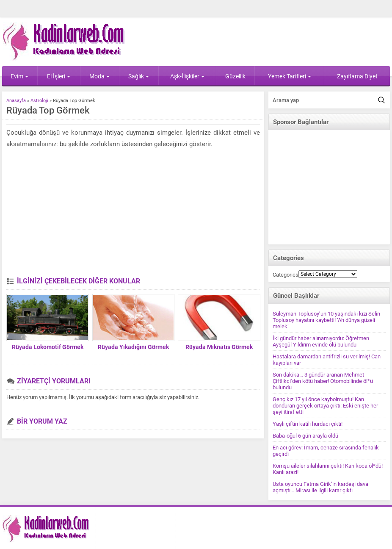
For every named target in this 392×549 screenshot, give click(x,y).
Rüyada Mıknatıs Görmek (219, 347)
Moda (99, 76)
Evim (19, 76)
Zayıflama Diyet (357, 76)
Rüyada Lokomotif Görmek (48, 347)
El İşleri (59, 76)
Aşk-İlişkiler (187, 76)
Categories (286, 275)
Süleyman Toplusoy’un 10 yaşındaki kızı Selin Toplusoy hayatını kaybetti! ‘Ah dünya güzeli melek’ (326, 320)
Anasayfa (16, 101)
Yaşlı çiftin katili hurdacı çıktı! (308, 424)
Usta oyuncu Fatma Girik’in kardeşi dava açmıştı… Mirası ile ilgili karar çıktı (320, 487)
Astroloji (39, 101)
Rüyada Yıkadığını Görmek (133, 347)
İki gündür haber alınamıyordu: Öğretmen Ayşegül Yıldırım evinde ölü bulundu (321, 341)
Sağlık (139, 76)
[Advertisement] (132, 213)
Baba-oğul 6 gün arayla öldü (305, 436)
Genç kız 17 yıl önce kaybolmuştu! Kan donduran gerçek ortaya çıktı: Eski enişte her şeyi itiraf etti (325, 406)
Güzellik (235, 76)
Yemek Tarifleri (290, 76)
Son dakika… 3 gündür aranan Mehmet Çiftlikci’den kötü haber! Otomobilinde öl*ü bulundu (323, 381)
